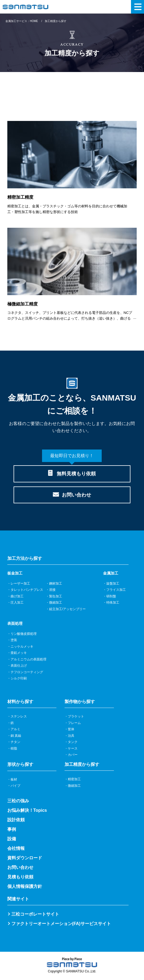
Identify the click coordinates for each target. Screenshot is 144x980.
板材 (14, 779)
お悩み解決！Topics (27, 810)
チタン (15, 742)
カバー (73, 755)
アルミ (15, 729)
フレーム (74, 723)
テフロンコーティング (27, 672)
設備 (12, 839)
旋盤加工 (113, 583)
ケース (73, 748)
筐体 (71, 729)
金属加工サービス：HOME (22, 21)
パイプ (15, 786)
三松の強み (18, 801)
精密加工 (74, 779)
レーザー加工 (20, 583)
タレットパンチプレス (27, 590)
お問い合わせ (76, 495)
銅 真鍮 (16, 736)
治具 (71, 736)
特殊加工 (113, 603)
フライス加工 (116, 590)
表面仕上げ (19, 666)
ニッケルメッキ (22, 647)
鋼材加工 (56, 583)
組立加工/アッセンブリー (67, 609)
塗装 (14, 640)
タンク (73, 742)
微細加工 (56, 603)
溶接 (52, 590)
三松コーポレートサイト (35, 914)
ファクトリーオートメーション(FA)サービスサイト (61, 924)
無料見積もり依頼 (72, 471)
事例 (12, 829)
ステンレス (19, 716)
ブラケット (76, 716)
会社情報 (16, 848)
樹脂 (14, 748)
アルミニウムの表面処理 (28, 659)
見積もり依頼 (20, 877)
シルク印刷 (19, 678)
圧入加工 (17, 603)
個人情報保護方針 (25, 886)
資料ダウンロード (25, 858)
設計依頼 (16, 820)
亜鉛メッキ (19, 653)
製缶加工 (56, 596)
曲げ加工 (17, 596)
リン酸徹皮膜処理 (24, 634)
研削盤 (111, 596)
